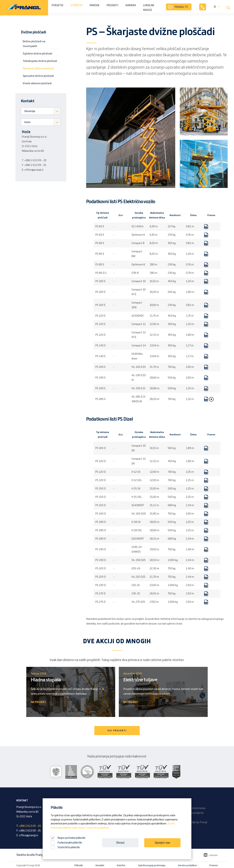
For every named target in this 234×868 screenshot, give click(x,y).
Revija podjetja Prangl (194, 822)
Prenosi (214, 865)
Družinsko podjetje (193, 813)
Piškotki (79, 865)
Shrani (120, 843)
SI (215, 7)
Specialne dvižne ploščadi (38, 76)
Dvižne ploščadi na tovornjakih (34, 44)
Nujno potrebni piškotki (68, 838)
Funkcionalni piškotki (66, 843)
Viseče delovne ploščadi (37, 84)
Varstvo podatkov (187, 865)
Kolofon (121, 865)
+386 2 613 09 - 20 (35, 160)
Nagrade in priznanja (193, 808)
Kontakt (100, 865)
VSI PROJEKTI (117, 731)
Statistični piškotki (65, 847)
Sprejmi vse (162, 843)
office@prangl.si (34, 170)
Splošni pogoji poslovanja (152, 865)
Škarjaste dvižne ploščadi (38, 69)
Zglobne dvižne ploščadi (37, 54)
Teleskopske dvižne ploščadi (40, 61)
